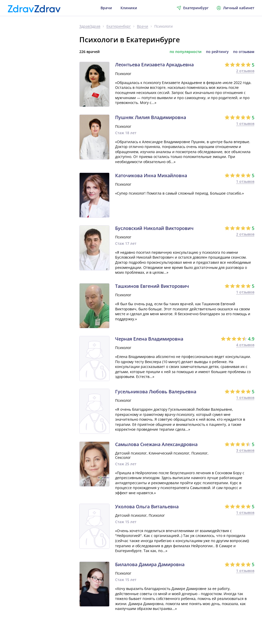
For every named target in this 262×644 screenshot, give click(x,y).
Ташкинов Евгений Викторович (152, 286)
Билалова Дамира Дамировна (150, 565)
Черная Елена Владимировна (149, 339)
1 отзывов (245, 124)
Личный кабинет (236, 8)
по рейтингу (217, 52)
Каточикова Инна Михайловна (151, 176)
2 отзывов (245, 71)
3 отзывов (245, 450)
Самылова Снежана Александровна (156, 445)
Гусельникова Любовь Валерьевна (156, 392)
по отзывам (244, 52)
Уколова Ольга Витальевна (147, 507)
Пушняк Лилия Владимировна (151, 118)
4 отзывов (245, 345)
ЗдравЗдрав (90, 27)
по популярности (186, 52)
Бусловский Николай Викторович (154, 228)
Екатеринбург (119, 27)
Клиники (129, 8)
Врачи (106, 8)
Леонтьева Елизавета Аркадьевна (154, 65)
